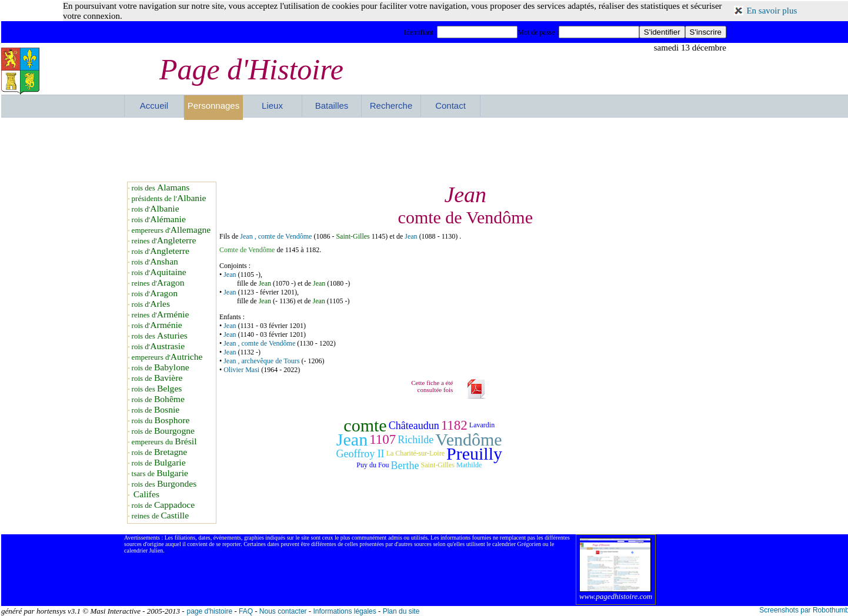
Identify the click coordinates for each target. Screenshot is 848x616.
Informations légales (344, 611)
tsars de (160, 473)
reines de (160, 516)
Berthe (405, 466)
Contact (450, 106)
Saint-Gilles (353, 236)
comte (365, 425)
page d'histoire (209, 611)
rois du (161, 421)
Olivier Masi (241, 370)
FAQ (246, 611)
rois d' (156, 209)
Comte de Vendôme (247, 250)
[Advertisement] (425, 149)
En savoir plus (772, 11)
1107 (383, 439)
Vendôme (468, 439)
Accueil (154, 106)
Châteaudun (414, 426)
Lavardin (482, 425)
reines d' (164, 241)
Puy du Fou (373, 465)
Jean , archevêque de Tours (261, 361)
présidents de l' (169, 198)
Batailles (332, 106)
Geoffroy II (360, 454)
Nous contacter (283, 611)
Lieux (272, 106)
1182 (454, 425)
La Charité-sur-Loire (415, 453)
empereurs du (164, 442)
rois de (161, 368)
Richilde (415, 440)
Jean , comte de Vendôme (276, 236)
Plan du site (401, 611)
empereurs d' (171, 230)
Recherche (391, 106)
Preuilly (474, 453)
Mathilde (469, 465)
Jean (412, 236)
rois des (161, 188)
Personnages (213, 106)
